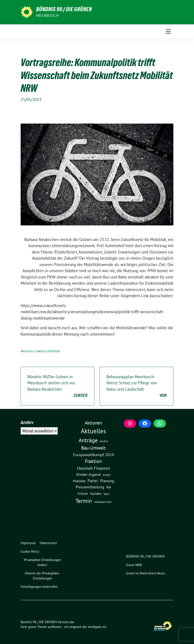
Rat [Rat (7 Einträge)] (109, 487)
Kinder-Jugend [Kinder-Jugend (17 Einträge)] (89, 474)
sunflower (55, 627)
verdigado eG (97, 627)
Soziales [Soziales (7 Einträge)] (96, 493)
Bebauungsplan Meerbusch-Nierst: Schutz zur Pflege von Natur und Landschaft (137, 386)
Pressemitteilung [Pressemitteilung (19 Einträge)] (90, 487)
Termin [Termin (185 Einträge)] (84, 501)
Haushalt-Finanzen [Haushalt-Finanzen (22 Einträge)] (93, 468)
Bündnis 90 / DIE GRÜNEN (64, 9)
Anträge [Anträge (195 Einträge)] (88, 440)
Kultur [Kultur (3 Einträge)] (107, 475)
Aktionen (27, 351)
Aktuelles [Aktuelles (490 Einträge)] (93, 431)
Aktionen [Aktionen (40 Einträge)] (93, 423)
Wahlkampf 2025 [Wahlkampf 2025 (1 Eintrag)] (103, 502)
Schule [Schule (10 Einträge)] (83, 493)
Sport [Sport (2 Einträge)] (106, 494)
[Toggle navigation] (168, 31)
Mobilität (53, 351)
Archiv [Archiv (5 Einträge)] (104, 441)
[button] (43, 562)
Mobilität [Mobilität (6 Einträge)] (79, 481)
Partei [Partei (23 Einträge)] (93, 481)
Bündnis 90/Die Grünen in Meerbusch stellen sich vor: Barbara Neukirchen (57, 386)
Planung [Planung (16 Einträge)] (107, 481)
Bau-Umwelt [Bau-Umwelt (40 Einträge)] (93, 448)
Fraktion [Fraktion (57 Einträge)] (93, 461)
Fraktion (40, 351)
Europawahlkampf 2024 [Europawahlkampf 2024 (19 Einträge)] (93, 455)
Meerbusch (47, 15)
